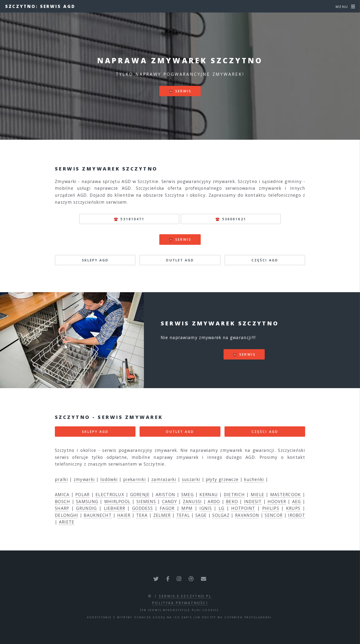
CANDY (170, 501)
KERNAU (209, 494)
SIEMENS (146, 501)
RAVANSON (247, 515)
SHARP (62, 508)
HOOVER (277, 501)
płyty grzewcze (222, 479)
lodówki (109, 479)
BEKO (232, 501)
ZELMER (162, 515)
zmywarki (84, 479)
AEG (297, 501)
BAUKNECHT (98, 515)
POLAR (83, 494)
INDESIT (253, 501)
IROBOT (297, 515)
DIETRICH (234, 494)
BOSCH (63, 501)
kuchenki (254, 479)
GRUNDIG (86, 508)
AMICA (62, 494)
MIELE (258, 494)
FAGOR (167, 508)
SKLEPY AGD (95, 260)
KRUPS (293, 508)
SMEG (187, 494)
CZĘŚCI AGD (265, 260)
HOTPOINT (243, 508)
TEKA (142, 515)
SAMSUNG (87, 501)
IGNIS (206, 508)
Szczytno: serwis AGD (40, 6)
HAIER (124, 515)
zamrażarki (164, 479)
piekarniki (135, 479)
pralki (61, 479)
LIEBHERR (115, 508)
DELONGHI (67, 515)
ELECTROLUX (110, 494)
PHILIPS (271, 508)
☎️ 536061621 (231, 219)
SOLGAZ (221, 515)
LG (222, 508)
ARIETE (67, 522)
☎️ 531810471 (129, 219)
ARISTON (165, 494)
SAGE (201, 515)
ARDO (214, 501)
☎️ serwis (180, 91)
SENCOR (274, 515)
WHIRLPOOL (117, 501)
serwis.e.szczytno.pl (185, 596)
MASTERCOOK (286, 494)
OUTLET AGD (180, 260)
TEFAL (183, 515)
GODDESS (142, 508)
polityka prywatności (180, 603)
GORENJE (140, 494)
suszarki (191, 479)
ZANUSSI (192, 501)
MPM (187, 508)
